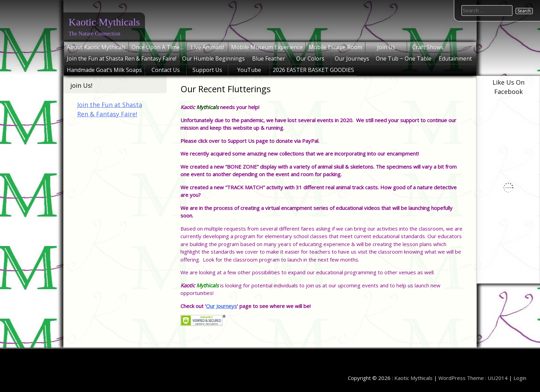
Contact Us (166, 70)
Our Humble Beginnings (214, 59)
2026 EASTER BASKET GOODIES (313, 70)
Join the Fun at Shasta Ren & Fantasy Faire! (122, 59)
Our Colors (310, 59)
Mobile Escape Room (335, 47)
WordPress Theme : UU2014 (473, 378)
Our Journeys (352, 59)
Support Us (207, 70)
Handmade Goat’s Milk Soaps (104, 70)
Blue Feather (269, 59)
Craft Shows (428, 47)
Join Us (386, 47)
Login (520, 378)
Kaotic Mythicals (104, 22)
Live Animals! (207, 47)
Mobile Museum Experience (267, 47)
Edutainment (455, 59)
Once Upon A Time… (158, 47)
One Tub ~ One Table (404, 59)
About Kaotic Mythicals (96, 47)
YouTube (249, 70)
